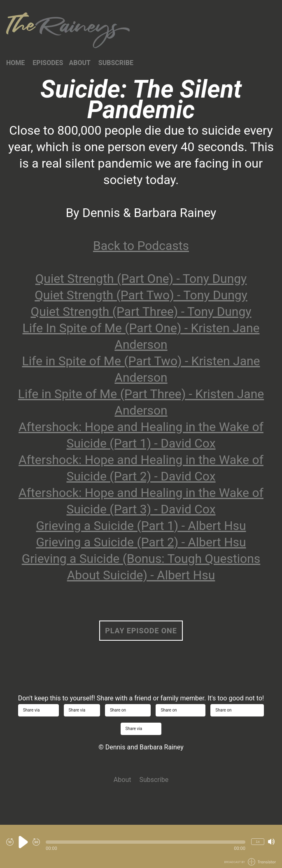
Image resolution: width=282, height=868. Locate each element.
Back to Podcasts (141, 246)
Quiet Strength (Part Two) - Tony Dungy (141, 295)
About (79, 63)
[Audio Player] (141, 846)
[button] (146, 842)
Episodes (48, 63)
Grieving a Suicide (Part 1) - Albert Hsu (141, 526)
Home (15, 63)
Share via (38, 710)
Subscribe (116, 63)
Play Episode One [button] (141, 631)
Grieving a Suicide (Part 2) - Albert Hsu (141, 542)
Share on (128, 710)
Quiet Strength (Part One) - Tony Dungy (141, 279)
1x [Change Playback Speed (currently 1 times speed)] (258, 841)
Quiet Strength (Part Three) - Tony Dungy (141, 311)
